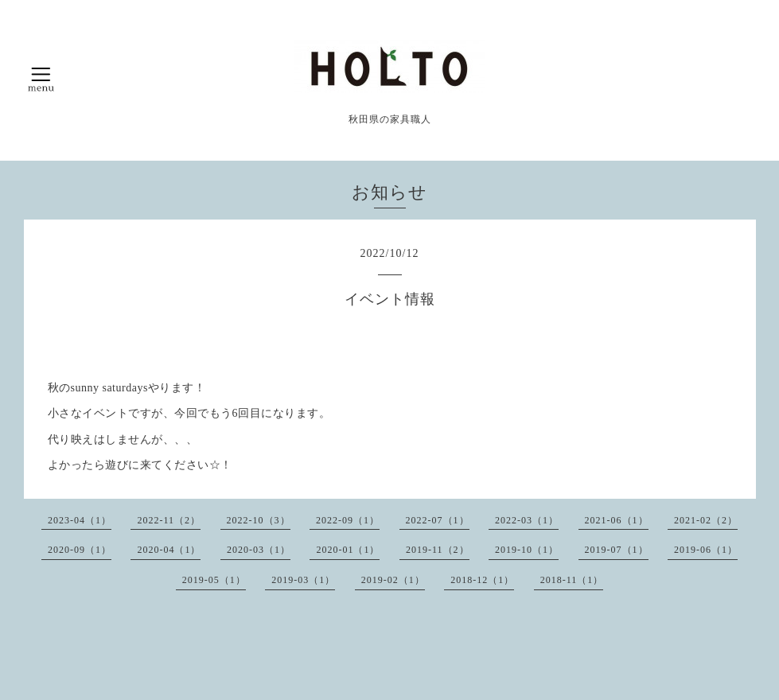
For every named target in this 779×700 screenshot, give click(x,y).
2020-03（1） (259, 550)
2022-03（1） (527, 520)
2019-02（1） (393, 580)
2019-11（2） (438, 550)
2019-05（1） (214, 580)
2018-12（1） (482, 580)
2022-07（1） (438, 520)
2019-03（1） (303, 580)
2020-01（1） (348, 550)
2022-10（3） (259, 520)
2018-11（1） (572, 580)
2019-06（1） (706, 550)
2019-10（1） (527, 550)
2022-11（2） (169, 520)
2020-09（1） (80, 550)
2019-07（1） (617, 550)
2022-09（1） (348, 520)
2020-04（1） (169, 550)
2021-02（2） (706, 520)
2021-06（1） (617, 520)
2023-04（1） (80, 520)
